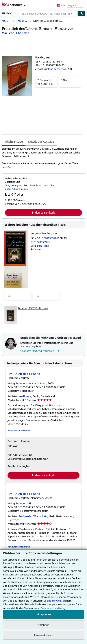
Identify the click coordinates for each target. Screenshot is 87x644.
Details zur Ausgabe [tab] (41, 142)
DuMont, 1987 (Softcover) (33, 308)
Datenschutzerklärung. (53, 608)
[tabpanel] (42, 158)
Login (71, 5)
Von (47, 82)
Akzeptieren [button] (43, 614)
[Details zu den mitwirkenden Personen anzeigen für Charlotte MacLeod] (15, 33)
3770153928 (50, 238)
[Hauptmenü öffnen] (8, 13)
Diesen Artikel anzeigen (16, 189)
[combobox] (48, 13)
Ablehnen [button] (43, 625)
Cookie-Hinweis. (53, 601)
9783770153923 (40, 242)
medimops (25, 396)
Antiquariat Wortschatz (33, 516)
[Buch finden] (81, 13)
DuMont (44, 246)
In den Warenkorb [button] (43, 212)
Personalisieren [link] (44, 635)
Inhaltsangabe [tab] (14, 142)
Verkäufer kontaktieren (19, 430)
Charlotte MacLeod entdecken (40, 351)
